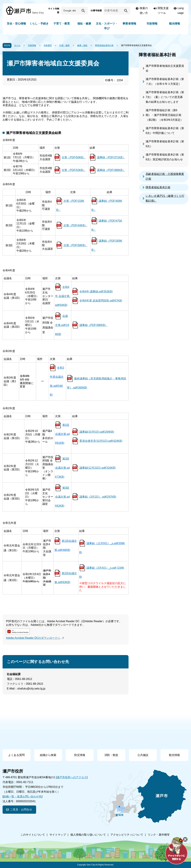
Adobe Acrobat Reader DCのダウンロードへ (35, 638)
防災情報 (80, 755)
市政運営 (48, 45)
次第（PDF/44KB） (75, 225)
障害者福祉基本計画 (104, 45)
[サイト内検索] (71, 11)
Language (181, 11)
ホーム (17, 45)
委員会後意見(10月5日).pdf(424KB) (101, 441)
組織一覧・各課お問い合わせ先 (22, 796)
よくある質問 (16, 755)
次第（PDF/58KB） (75, 245)
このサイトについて (33, 835)
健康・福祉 (82, 45)
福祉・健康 (84, 24)
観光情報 (175, 24)
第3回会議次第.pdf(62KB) (62, 497)
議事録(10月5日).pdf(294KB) (97, 432)
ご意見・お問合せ (21, 809)
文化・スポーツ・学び (107, 26)
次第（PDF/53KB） (74, 170)
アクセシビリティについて (127, 835)
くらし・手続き (39, 24)
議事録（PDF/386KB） (111, 170)
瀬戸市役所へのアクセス (72, 777)
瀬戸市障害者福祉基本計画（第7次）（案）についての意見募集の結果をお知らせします (165, 97)
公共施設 (143, 755)
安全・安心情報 (16, 24)
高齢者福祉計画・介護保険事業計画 (165, 176)
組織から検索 (48, 755)
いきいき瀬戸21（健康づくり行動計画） (165, 198)
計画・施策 (65, 45)
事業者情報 (129, 24)
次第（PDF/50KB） (74, 157)
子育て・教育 (62, 24)
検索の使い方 (144, 11)
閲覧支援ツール (163, 11)
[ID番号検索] (113, 11)
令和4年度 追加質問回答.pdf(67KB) (101, 301)
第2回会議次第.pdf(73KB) (62, 468)
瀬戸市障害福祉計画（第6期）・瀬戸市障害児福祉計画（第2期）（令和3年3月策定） (164, 115)
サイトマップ (58, 835)
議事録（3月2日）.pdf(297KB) (98, 497)
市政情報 (152, 24)
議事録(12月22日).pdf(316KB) (98, 468)
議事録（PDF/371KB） (111, 157)
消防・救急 (111, 755)
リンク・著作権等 (159, 835)
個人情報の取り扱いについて (88, 835)
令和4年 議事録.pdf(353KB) (96, 291)
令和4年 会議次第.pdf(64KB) (63, 296)
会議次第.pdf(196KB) (62, 325)
